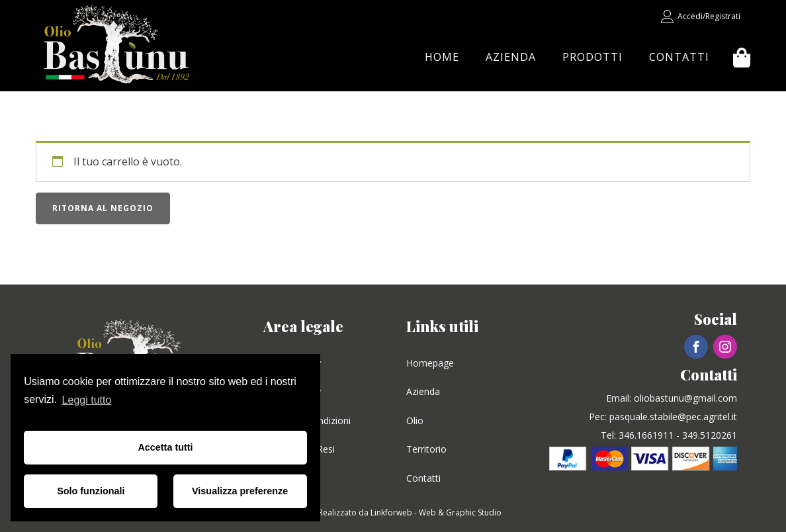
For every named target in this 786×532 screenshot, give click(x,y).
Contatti (679, 57)
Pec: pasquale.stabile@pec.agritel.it (663, 417)
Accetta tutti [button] (165, 447)
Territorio (426, 449)
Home (442, 57)
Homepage (430, 363)
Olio (415, 421)
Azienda (511, 57)
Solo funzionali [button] (91, 491)
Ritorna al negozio (103, 208)
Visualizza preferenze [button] (240, 491)
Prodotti (592, 57)
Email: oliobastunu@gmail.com (672, 398)
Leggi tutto (87, 400)
